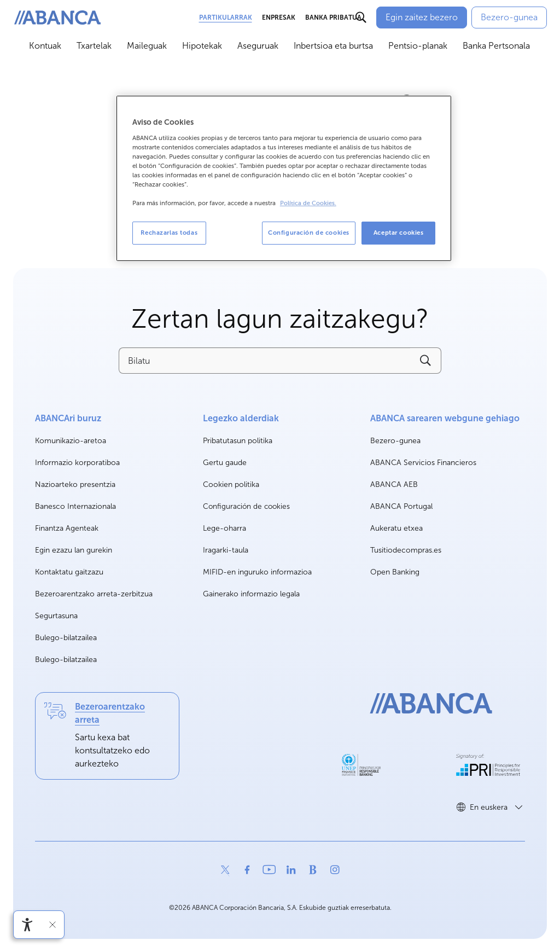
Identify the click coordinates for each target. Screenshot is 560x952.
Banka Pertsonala (496, 46)
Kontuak (45, 46)
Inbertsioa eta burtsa (333, 46)
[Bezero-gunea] (509, 18)
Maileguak (147, 46)
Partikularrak (226, 18)
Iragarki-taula (226, 550)
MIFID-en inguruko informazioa (257, 572)
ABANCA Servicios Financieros (423, 463)
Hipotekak (202, 46)
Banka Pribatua (333, 18)
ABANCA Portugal (401, 507)
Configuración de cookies (246, 507)
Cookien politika (231, 484)
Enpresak (279, 18)
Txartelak (94, 46)
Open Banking (395, 573)
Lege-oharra (224, 528)
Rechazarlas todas (169, 233)
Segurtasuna (56, 616)
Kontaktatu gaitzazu (69, 572)
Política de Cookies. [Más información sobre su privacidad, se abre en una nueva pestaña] (308, 203)
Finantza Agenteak (67, 528)
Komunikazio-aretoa (71, 441)
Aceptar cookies (399, 233)
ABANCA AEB (394, 485)
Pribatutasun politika (238, 441)
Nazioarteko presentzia (75, 484)
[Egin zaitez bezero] (422, 18)
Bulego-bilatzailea (66, 638)
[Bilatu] (264, 361)
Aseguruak (258, 46)
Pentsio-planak (418, 46)
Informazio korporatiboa (77, 463)
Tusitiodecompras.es (406, 551)
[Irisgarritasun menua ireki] (27, 925)
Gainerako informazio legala (251, 594)
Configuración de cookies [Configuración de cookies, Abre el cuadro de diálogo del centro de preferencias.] (309, 233)
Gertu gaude (225, 463)
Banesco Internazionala (75, 507)
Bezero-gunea (395, 441)
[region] (284, 178)
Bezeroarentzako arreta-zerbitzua (94, 594)
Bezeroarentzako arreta (110, 713)
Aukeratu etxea (396, 529)
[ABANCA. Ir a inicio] (57, 18)
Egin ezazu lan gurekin (74, 551)
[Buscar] (361, 18)
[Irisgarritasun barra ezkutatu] (52, 925)
